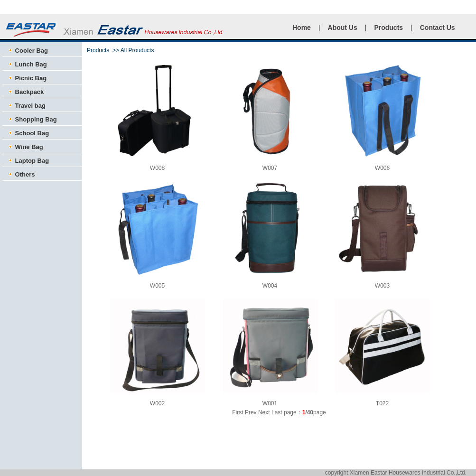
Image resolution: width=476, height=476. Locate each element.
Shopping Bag (32, 119)
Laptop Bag (28, 161)
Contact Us (438, 28)
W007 (270, 168)
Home (302, 28)
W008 (157, 168)
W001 (270, 403)
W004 (270, 286)
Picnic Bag (27, 78)
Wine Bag (25, 147)
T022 (382, 403)
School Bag (28, 133)
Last (277, 412)
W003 (382, 286)
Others (21, 174)
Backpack (25, 92)
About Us (343, 28)
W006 (382, 168)
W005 (157, 286)
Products (388, 28)
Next (264, 412)
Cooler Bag (28, 51)
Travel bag (26, 106)
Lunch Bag (27, 64)
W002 (157, 403)
